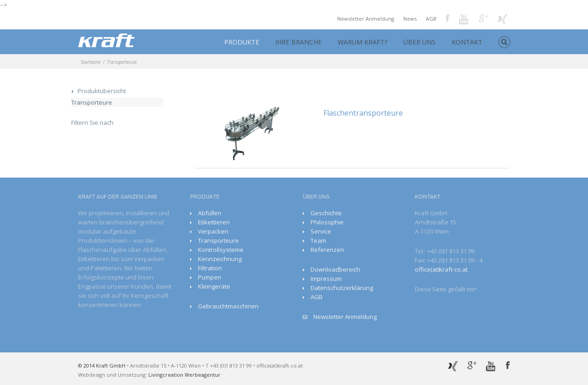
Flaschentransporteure (363, 113)
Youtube (464, 20)
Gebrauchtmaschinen (228, 306)
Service (321, 231)
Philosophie (327, 222)
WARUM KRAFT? (362, 42)
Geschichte (326, 213)
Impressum (326, 279)
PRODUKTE (242, 42)
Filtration (210, 268)
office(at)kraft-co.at (441, 269)
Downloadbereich (335, 269)
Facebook (448, 18)
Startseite (90, 62)
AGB (431, 19)
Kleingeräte (214, 286)
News (410, 19)
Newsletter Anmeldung (366, 19)
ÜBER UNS (419, 42)
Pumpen (210, 277)
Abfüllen (210, 213)
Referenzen (327, 250)
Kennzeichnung (220, 259)
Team (318, 240)
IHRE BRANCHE (298, 42)
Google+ (483, 18)
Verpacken (213, 231)
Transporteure (92, 102)
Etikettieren (214, 222)
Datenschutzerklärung (342, 288)
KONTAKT (467, 42)
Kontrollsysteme (221, 250)
